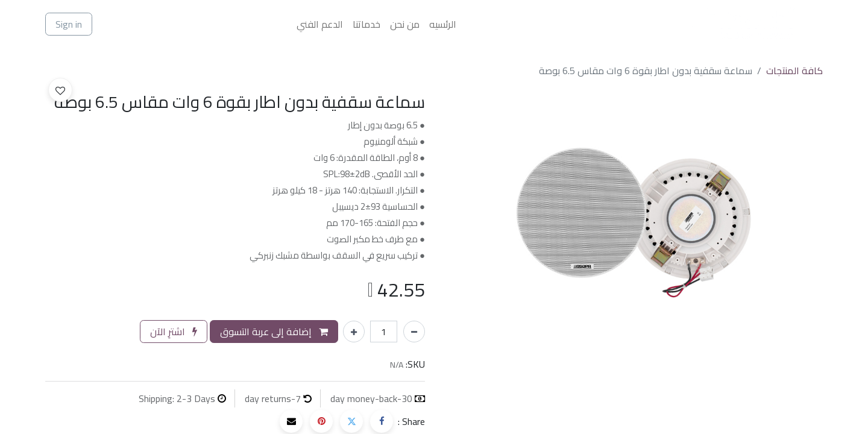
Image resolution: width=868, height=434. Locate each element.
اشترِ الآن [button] (174, 332)
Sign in (69, 24)
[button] (60, 90)
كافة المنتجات (794, 71)
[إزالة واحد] (414, 332)
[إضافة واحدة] (354, 332)
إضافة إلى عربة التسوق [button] (274, 332)
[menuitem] (443, 24)
